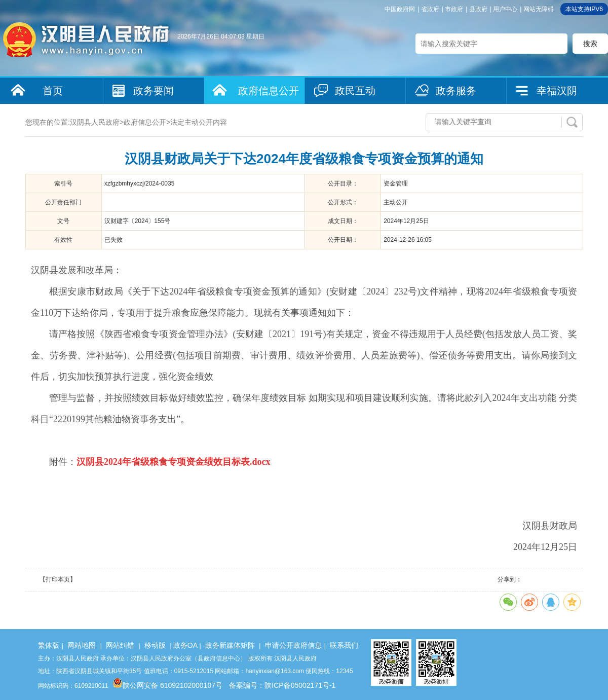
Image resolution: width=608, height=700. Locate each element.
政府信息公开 (269, 91)
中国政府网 (400, 9)
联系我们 (344, 645)
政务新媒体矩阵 (230, 645)
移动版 (155, 645)
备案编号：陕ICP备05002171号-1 (282, 685)
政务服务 (456, 91)
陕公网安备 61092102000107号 (167, 685)
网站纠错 (120, 645)
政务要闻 (154, 91)
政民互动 (355, 91)
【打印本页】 (58, 579)
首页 (53, 91)
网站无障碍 (539, 9)
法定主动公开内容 (199, 122)
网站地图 (82, 645)
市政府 (454, 9)
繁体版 (49, 645)
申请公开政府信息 (293, 645)
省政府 (430, 9)
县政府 (478, 9)
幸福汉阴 (557, 91)
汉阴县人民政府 (95, 122)
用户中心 (505, 9)
